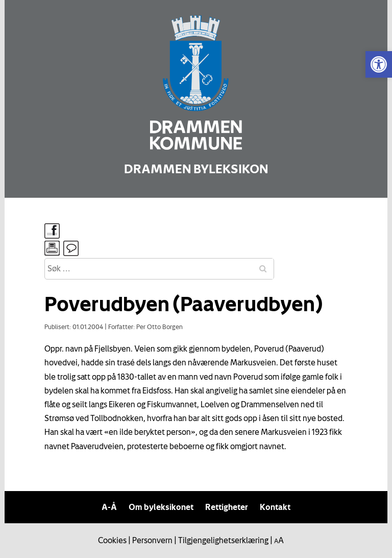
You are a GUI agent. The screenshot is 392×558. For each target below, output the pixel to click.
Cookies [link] (112, 540)
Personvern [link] (152, 540)
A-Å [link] (109, 507)
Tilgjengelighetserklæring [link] (223, 540)
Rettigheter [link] (227, 507)
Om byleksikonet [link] (161, 507)
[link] (379, 64)
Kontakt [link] (275, 507)
